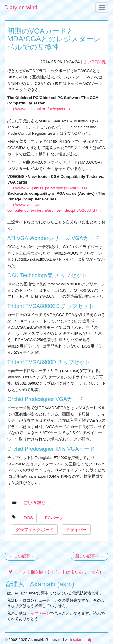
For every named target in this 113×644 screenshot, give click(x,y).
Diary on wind (21, 8)
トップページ (38, 613)
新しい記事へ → (90, 556)
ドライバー (76, 530)
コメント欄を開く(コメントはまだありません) (55, 572)
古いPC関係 (94, 62)
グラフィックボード (35, 530)
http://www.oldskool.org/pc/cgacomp (38, 109)
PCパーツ (54, 518)
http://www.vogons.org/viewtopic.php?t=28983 (47, 188)
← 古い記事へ (21, 556)
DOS (28, 518)
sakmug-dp (83, 640)
